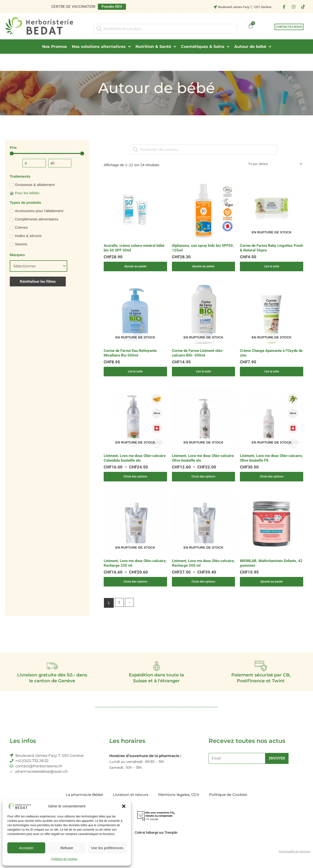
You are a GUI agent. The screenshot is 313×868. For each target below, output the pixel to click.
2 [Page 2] (120, 612)
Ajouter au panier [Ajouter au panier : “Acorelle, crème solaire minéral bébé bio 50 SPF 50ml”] (135, 268)
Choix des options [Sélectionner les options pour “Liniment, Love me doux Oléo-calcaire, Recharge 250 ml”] (135, 590)
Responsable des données (293, 863)
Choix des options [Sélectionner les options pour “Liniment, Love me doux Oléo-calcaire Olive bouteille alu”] (203, 482)
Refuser (67, 848)
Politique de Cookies (228, 806)
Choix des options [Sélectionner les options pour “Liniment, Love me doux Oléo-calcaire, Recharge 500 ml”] (203, 590)
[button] (124, 806)
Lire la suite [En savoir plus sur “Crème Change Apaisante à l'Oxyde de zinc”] (272, 375)
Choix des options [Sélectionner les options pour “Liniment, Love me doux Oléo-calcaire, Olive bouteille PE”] (272, 482)
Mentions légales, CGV (179, 806)
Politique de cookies (64, 859)
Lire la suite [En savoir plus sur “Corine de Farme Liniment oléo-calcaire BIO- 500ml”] (203, 375)
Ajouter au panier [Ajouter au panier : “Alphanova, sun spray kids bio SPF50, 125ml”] (203, 268)
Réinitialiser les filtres (38, 282)
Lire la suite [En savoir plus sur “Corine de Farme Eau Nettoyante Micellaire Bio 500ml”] (135, 375)
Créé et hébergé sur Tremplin (156, 844)
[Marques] (39, 266)
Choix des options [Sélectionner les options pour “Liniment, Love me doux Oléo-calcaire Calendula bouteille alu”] (135, 482)
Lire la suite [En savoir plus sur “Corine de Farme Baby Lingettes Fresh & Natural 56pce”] (272, 268)
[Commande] (272, 164)
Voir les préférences (107, 848)
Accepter (26, 848)
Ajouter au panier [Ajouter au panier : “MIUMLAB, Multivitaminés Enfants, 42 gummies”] (272, 590)
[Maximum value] (60, 163)
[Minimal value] (47, 153)
